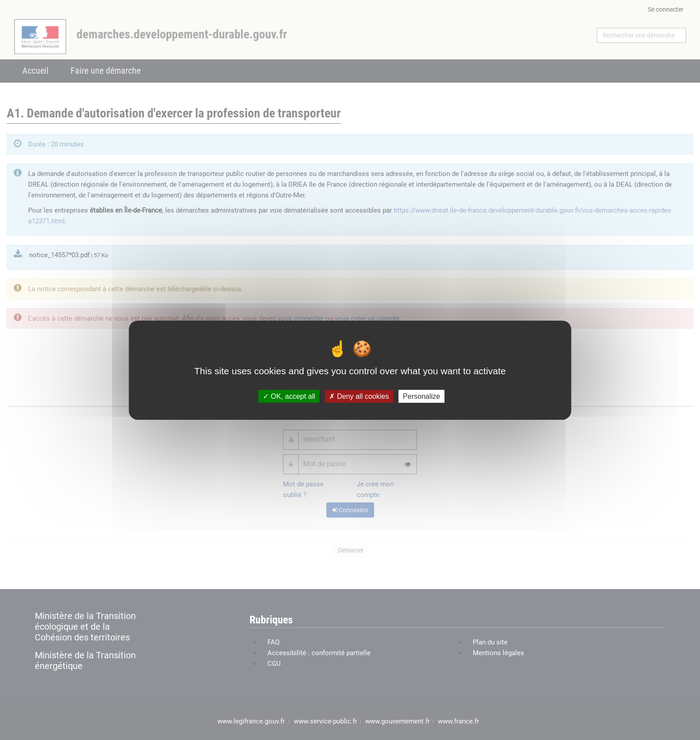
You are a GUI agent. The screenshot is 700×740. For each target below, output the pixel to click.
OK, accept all (289, 396)
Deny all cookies (359, 396)
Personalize (421, 396)
